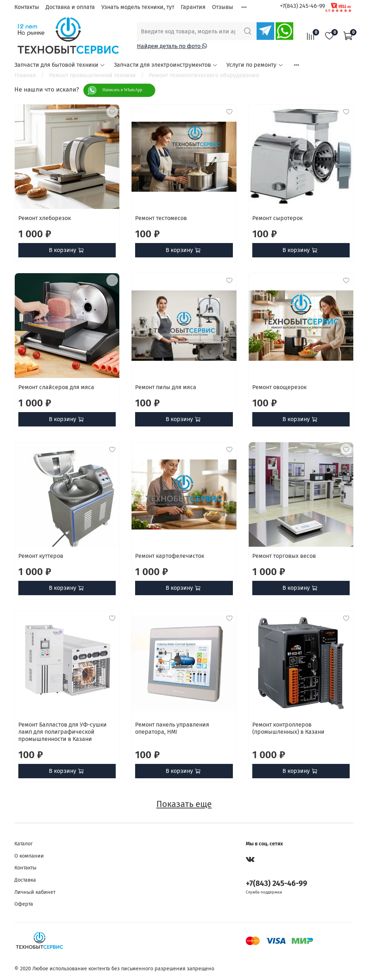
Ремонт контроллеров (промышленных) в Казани (288, 728)
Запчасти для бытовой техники (60, 65)
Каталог (24, 844)
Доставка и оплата (70, 7)
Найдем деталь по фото (172, 46)
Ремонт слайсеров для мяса (56, 387)
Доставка (25, 880)
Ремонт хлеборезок (45, 218)
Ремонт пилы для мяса (166, 387)
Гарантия (193, 7)
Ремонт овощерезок (279, 387)
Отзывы (223, 7)
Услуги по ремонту (255, 65)
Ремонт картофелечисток (170, 556)
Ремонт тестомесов (161, 218)
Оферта (24, 904)
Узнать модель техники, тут (138, 7)
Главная (25, 75)
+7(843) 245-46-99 (302, 6)
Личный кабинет (35, 892)
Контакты (27, 7)
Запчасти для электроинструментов (166, 65)
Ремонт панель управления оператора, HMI (172, 728)
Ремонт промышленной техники (92, 75)
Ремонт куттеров (41, 556)
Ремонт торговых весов (284, 556)
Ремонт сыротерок (277, 218)
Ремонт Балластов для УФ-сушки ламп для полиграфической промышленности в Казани (63, 732)
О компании (29, 856)
